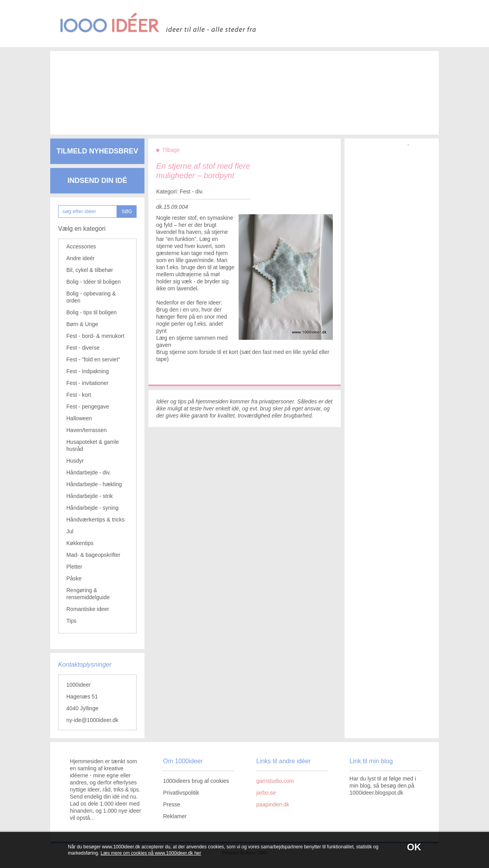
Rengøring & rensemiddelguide (88, 594)
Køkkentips (80, 543)
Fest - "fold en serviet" (93, 359)
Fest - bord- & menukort (95, 336)
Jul (70, 531)
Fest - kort (79, 395)
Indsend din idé (97, 181)
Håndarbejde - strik (89, 496)
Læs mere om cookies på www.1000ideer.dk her (151, 853)
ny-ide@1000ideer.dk (92, 720)
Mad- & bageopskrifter (93, 555)
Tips (71, 621)
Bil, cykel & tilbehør (90, 270)
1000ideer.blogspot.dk (377, 793)
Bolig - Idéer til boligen (94, 282)
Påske (74, 578)
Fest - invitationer (87, 383)
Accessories (81, 246)
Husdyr (75, 461)
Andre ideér (80, 258)
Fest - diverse (83, 348)
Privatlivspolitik (181, 793)
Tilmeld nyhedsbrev (97, 151)
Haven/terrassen (87, 430)
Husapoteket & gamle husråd (93, 445)
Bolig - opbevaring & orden (91, 297)
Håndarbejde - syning (92, 508)
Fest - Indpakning (88, 371)
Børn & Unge (82, 324)
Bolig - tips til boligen (91, 312)
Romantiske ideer (88, 609)
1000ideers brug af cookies (196, 781)
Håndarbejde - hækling (94, 484)
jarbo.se (266, 793)
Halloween (79, 418)
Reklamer (175, 816)
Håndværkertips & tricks (96, 520)
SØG (127, 212)
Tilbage (171, 150)
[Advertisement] (233, 86)
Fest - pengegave (88, 407)
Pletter (74, 567)
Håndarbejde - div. (88, 472)
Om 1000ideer (183, 761)
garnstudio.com (275, 781)
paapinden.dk (273, 804)
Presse (172, 804)
